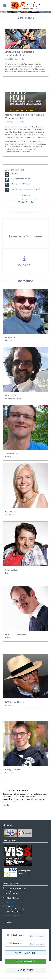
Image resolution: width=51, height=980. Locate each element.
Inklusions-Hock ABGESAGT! (21, 184)
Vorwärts (22, 202)
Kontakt (6, 805)
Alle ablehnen (26, 970)
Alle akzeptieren (26, 961)
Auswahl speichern (26, 953)
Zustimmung (18, 935)
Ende (33, 202)
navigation (5, 5)
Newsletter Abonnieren (11, 916)
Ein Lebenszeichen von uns (20, 179)
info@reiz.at (10, 902)
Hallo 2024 (14, 173)
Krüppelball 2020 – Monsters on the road (25, 189)
